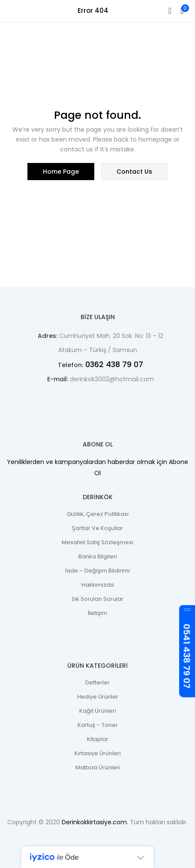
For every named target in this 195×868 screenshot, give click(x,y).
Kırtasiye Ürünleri (98, 753)
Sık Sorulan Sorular (97, 599)
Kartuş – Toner (98, 725)
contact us (134, 172)
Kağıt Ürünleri (98, 711)
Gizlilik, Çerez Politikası (98, 514)
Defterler (97, 683)
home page (61, 172)
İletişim (97, 613)
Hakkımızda (98, 585)
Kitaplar (98, 739)
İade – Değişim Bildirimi (97, 571)
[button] (182, 11)
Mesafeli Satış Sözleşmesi (97, 542)
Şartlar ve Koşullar (97, 528)
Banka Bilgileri (98, 556)
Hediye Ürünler (98, 697)
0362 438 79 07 (113, 364)
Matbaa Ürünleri (98, 767)
